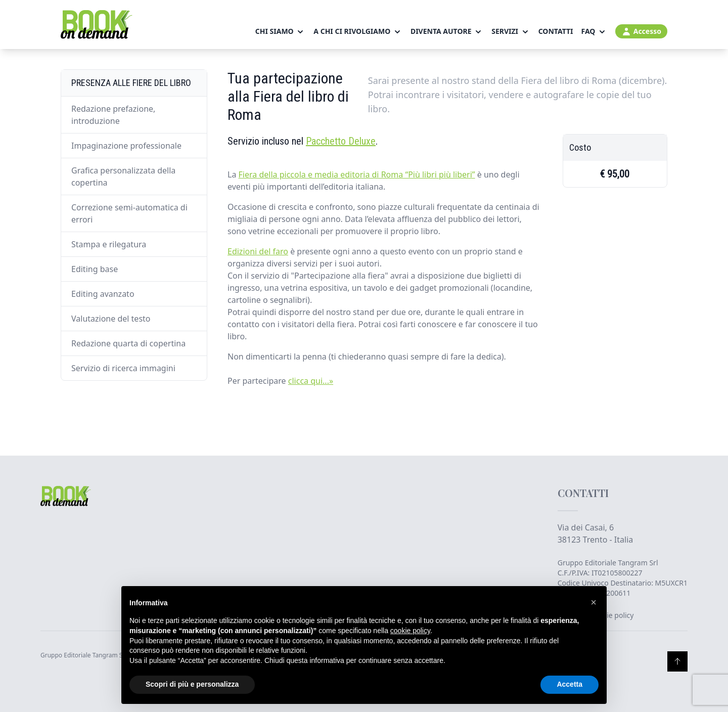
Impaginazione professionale (126, 146)
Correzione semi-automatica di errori (129, 213)
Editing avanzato (103, 294)
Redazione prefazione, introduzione (113, 115)
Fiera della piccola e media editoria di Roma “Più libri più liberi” (357, 174)
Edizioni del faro (258, 251)
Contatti (556, 31)
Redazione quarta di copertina (128, 343)
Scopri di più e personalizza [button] (192, 684)
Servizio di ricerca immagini (123, 368)
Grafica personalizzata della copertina (123, 176)
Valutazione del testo (111, 319)
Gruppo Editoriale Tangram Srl (608, 563)
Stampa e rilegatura (109, 244)
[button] (594, 602)
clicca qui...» (311, 381)
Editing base (95, 269)
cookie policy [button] (410, 631)
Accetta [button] (570, 684)
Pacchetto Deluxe (341, 141)
